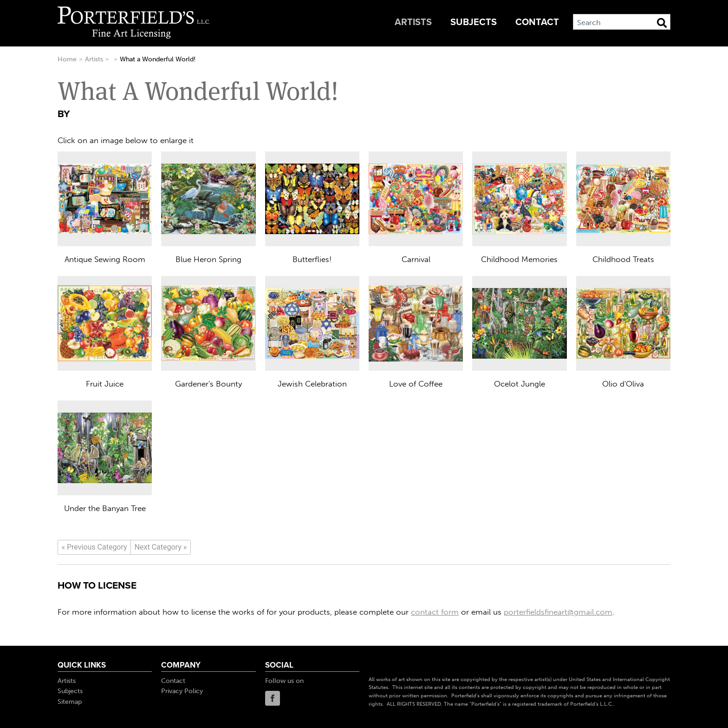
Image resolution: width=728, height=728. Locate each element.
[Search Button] (662, 23)
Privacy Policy (182, 691)
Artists (413, 22)
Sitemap (70, 702)
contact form (435, 612)
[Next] (161, 547)
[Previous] (94, 547)
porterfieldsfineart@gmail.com (558, 612)
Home (67, 59)
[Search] (622, 22)
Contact (537, 22)
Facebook (273, 698)
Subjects (474, 22)
